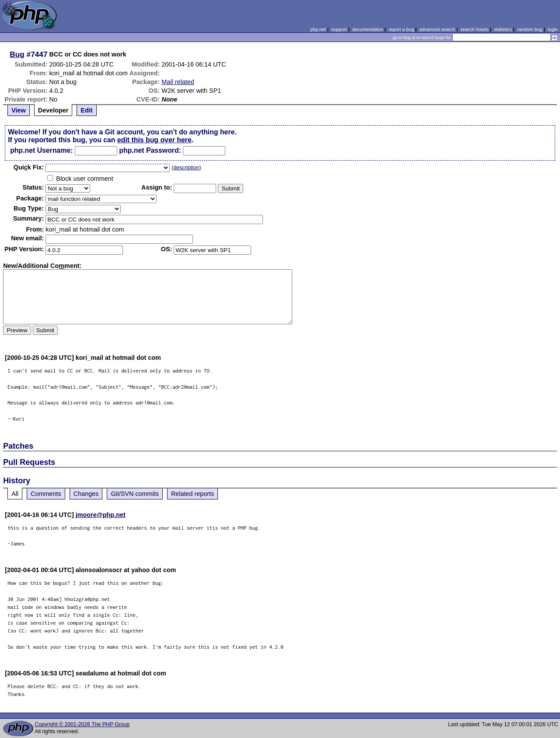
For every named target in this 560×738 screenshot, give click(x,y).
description (186, 168)
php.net (318, 29)
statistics (503, 29)
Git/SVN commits (135, 494)
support (339, 29)
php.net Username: (41, 150)
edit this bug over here (154, 140)
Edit (86, 110)
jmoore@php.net (101, 515)
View (19, 110)
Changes (86, 494)
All (15, 494)
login (553, 29)
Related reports (192, 494)
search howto (474, 29)
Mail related (178, 82)
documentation (368, 29)
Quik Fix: (29, 167)
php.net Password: (150, 150)
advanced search (437, 29)
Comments (46, 494)
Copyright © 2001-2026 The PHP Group (82, 724)
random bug (530, 29)
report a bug (401, 29)
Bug (17, 54)
